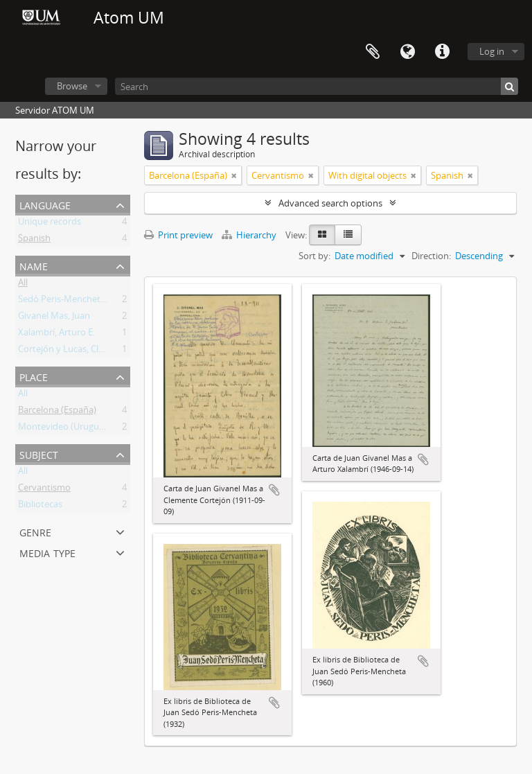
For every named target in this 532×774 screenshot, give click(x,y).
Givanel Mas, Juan (54, 318)
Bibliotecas (40, 507)
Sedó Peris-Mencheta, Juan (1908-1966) (97, 301)
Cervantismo (44, 490)
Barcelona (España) (57, 412)
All (23, 285)
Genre (35, 531)
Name (34, 265)
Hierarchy (250, 235)
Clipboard (373, 52)
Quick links (442, 52)
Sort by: (314, 256)
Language (407, 52)
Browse (72, 86)
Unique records (50, 224)
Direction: (431, 256)
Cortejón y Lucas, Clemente (74, 351)
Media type (47, 552)
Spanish (34, 240)
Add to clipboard (274, 490)
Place (34, 376)
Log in (492, 51)
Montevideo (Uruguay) (65, 429)
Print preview (178, 235)
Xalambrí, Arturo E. (56, 335)
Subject (39, 454)
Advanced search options (330, 203)
